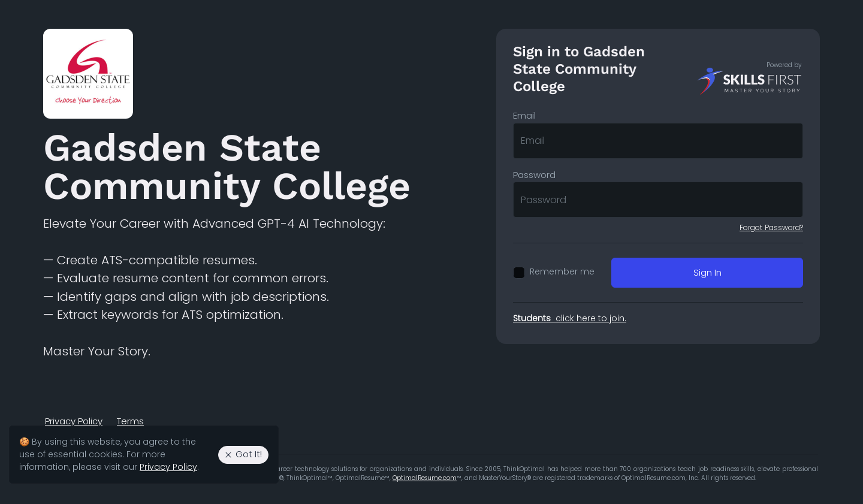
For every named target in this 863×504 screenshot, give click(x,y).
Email (524, 115)
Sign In (707, 272)
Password (534, 175)
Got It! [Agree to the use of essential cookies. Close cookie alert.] (243, 454)
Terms (130, 421)
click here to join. (570, 318)
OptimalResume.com (425, 478)
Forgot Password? (771, 227)
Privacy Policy (74, 421)
